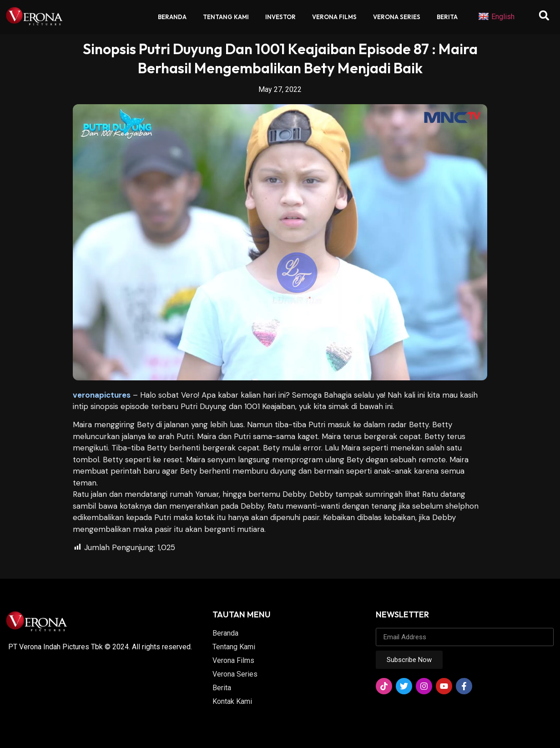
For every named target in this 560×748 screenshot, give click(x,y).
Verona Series (397, 17)
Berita (447, 17)
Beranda (172, 17)
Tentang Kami (226, 17)
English (496, 17)
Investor (280, 17)
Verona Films (334, 17)
